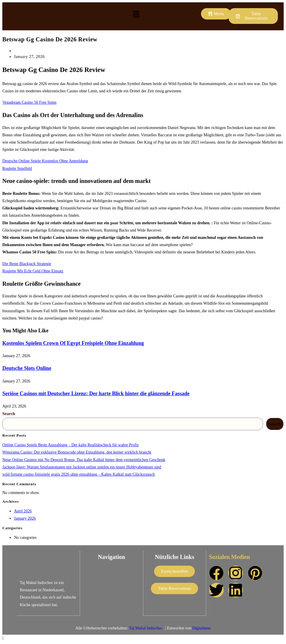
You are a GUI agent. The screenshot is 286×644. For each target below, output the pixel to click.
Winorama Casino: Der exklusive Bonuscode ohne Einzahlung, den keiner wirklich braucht (77, 452)
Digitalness (201, 628)
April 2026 (23, 511)
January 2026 (25, 518)
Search (9, 414)
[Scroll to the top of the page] (3, 638)
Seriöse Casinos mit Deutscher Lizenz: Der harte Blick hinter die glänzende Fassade (96, 394)
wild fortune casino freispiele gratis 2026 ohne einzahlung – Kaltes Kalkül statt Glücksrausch (78, 474)
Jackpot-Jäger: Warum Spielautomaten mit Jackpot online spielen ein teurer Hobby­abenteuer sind (82, 467)
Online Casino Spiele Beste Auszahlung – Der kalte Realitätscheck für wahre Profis (71, 445)
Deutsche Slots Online (27, 368)
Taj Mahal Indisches (146, 628)
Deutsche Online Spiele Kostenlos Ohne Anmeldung (45, 161)
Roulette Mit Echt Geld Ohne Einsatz (33, 271)
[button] (136, 15)
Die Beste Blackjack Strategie (27, 264)
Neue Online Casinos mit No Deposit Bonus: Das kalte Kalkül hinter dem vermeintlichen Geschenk (84, 460)
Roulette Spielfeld (17, 169)
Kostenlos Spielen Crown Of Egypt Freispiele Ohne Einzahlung (73, 343)
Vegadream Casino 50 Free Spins (29, 102)
